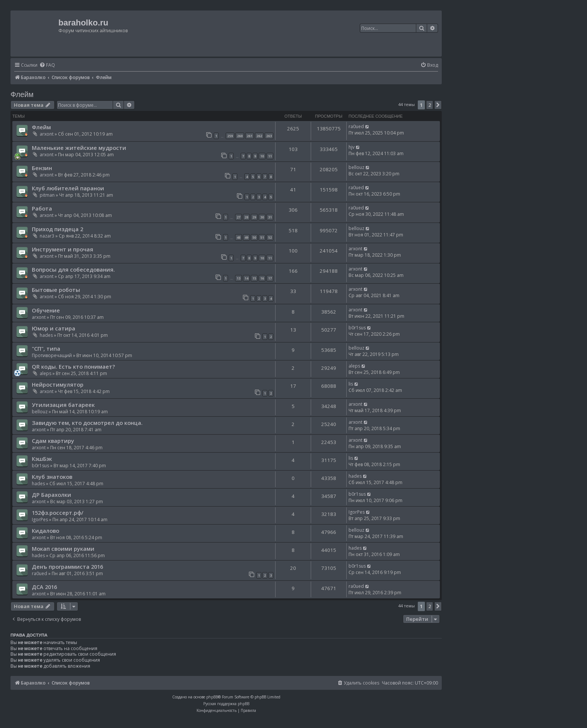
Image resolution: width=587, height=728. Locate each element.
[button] (438, 105)
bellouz (356, 167)
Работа (42, 208)
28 (246, 217)
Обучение (46, 310)
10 (262, 156)
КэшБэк (42, 459)
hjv (352, 147)
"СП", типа (46, 348)
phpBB (212, 697)
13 (238, 278)
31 (270, 217)
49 (246, 237)
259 (230, 136)
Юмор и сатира (54, 328)
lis (351, 384)
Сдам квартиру (53, 441)
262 (259, 136)
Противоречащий (52, 355)
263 (269, 136)
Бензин (42, 168)
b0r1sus (357, 328)
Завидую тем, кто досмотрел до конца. (87, 423)
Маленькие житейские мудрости (79, 148)
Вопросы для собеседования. (73, 269)
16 (262, 278)
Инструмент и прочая (63, 249)
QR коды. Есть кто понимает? (73, 366)
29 (254, 217)
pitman (47, 195)
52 (270, 237)
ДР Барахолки (51, 495)
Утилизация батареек (63, 405)
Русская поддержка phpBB (226, 704)
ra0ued (356, 126)
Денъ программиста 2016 (67, 567)
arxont (47, 134)
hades (46, 335)
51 (262, 237)
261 (250, 136)
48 (238, 237)
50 (254, 237)
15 (254, 278)
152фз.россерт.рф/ (58, 513)
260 (240, 136)
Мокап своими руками (63, 549)
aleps (45, 373)
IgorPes (40, 519)
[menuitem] (47, 65)
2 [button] (430, 105)
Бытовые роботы (56, 290)
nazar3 (47, 236)
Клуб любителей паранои (68, 188)
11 (270, 156)
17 (270, 278)
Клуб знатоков (52, 477)
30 (262, 217)
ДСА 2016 (44, 587)
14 (246, 278)
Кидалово (45, 531)
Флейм (22, 94)
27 (238, 217)
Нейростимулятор (58, 384)
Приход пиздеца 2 (57, 229)
